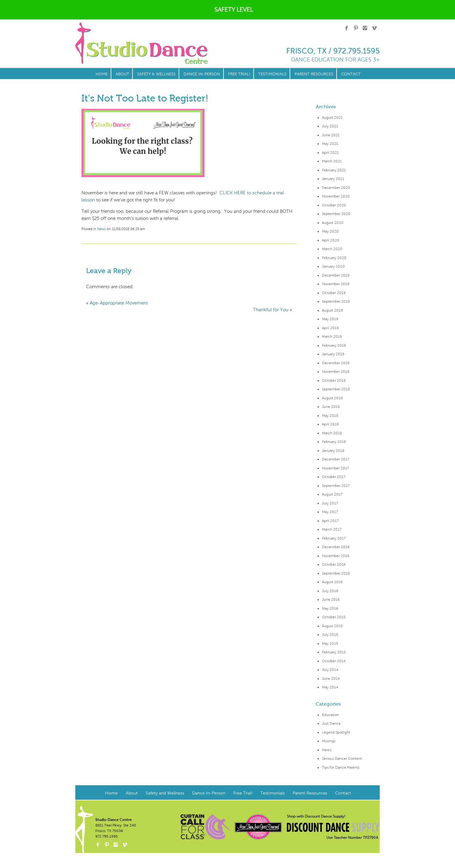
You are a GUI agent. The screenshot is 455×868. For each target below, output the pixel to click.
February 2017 (334, 538)
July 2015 (330, 635)
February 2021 (334, 170)
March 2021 (332, 161)
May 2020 (330, 231)
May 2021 (330, 144)
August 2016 (332, 582)
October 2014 (334, 661)
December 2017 (336, 459)
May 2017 (330, 512)
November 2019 (336, 284)
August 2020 (333, 223)
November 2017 (335, 468)
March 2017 (332, 529)
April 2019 (330, 328)
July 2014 (330, 670)
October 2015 (334, 617)
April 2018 (330, 424)
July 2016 (330, 591)
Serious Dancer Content (342, 759)
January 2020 (333, 266)
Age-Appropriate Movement (119, 303)
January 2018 (333, 451)
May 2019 (330, 319)
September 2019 (336, 301)
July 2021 (330, 126)
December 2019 (336, 275)
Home (102, 74)
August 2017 (332, 494)
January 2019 (333, 354)
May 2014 (330, 687)
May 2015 (330, 643)
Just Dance (331, 723)
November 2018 (336, 372)
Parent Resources (314, 74)
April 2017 (330, 521)
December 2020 (336, 188)
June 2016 (331, 599)
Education (330, 715)
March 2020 (332, 249)
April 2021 (330, 153)
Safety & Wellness (156, 74)
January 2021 (333, 179)
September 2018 (336, 389)
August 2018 (332, 398)
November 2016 (336, 556)
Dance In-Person (202, 74)
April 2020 (331, 240)
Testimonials (272, 74)
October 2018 (334, 380)
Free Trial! (239, 74)
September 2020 (336, 214)
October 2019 (334, 293)
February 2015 (334, 652)
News (327, 750)
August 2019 (332, 310)
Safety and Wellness (165, 793)
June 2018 (331, 407)
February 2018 (334, 442)
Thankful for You (271, 310)
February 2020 (334, 258)
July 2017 (330, 503)
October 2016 (334, 564)
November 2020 (336, 196)
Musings (329, 741)
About (122, 74)
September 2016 (336, 573)
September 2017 (336, 486)
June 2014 (331, 679)
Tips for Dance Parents (341, 767)
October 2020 (334, 205)
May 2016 (330, 608)
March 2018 (332, 433)
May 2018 (330, 416)
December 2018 (336, 363)
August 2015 (332, 626)
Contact (351, 74)
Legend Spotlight (336, 732)
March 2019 (332, 336)
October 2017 (334, 477)
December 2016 (336, 547)
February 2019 (334, 345)
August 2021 (332, 117)
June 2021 (331, 135)
